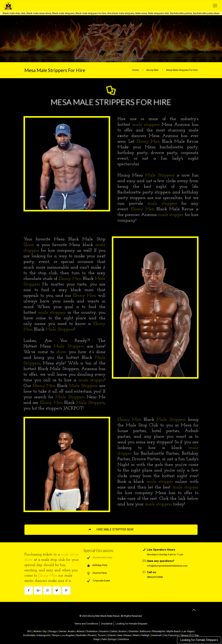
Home (135, 70)
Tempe (55, 635)
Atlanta (80, 631)
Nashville (81, 635)
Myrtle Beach (174, 631)
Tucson (102, 635)
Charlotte (133, 631)
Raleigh (145, 635)
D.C (191, 635)
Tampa (184, 635)
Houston (104, 631)
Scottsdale (29, 635)
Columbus (123, 639)
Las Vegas (188, 631)
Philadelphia (158, 631)
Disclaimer (107, 624)
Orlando (112, 635)
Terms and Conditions (86, 624)
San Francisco (171, 635)
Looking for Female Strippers (199, 640)
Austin (71, 631)
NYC (30, 631)
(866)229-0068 (155, 577)
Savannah (156, 635)
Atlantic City (40, 631)
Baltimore (145, 631)
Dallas (114, 631)
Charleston (92, 631)
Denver (62, 631)
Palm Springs (109, 639)
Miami (136, 635)
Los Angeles (68, 635)
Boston (123, 631)
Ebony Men (152, 70)
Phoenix (92, 635)
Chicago (52, 631)
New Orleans (125, 635)
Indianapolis (43, 635)
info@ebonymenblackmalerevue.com (167, 566)
